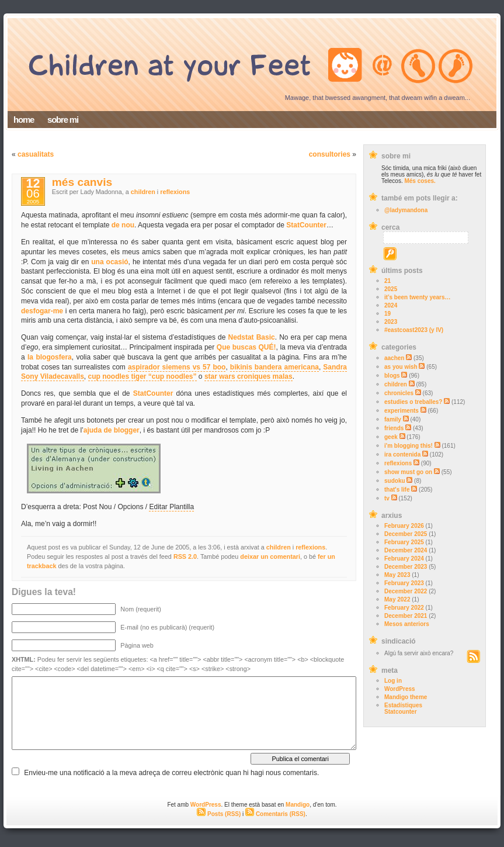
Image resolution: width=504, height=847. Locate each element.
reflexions (398, 463)
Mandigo (298, 805)
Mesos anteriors (407, 624)
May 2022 (397, 599)
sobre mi (63, 120)
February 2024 (404, 559)
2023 (391, 322)
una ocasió (110, 262)
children (396, 384)
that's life (397, 490)
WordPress (400, 689)
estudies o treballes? (413, 402)
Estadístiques (403, 705)
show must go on (408, 472)
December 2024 (406, 550)
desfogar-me (42, 311)
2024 (391, 305)
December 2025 (406, 534)
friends (394, 428)
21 (387, 281)
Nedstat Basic (252, 337)
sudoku (395, 481)
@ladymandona (406, 210)
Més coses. (420, 181)
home (24, 120)
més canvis (82, 182)
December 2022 (406, 591)
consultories (330, 154)
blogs (392, 376)
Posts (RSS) (219, 814)
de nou (123, 225)
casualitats (36, 154)
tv (387, 498)
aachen (394, 358)
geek (391, 437)
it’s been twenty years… (418, 297)
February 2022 (404, 608)
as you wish (401, 367)
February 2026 (404, 526)
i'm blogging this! (409, 446)
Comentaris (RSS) (275, 814)
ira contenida (402, 454)
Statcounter (401, 712)
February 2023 (404, 583)
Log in (393, 681)
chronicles (399, 393)
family (393, 419)
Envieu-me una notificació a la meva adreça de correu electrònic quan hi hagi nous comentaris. (171, 773)
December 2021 (406, 616)
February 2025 (404, 542)
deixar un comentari (270, 556)
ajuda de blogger (112, 430)
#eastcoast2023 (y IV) (414, 330)
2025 (391, 289)
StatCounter (306, 225)
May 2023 (397, 575)
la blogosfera (50, 357)
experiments (402, 411)
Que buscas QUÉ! (246, 347)
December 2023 (406, 567)
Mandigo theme (406, 697)
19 (387, 314)
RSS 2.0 (185, 556)
